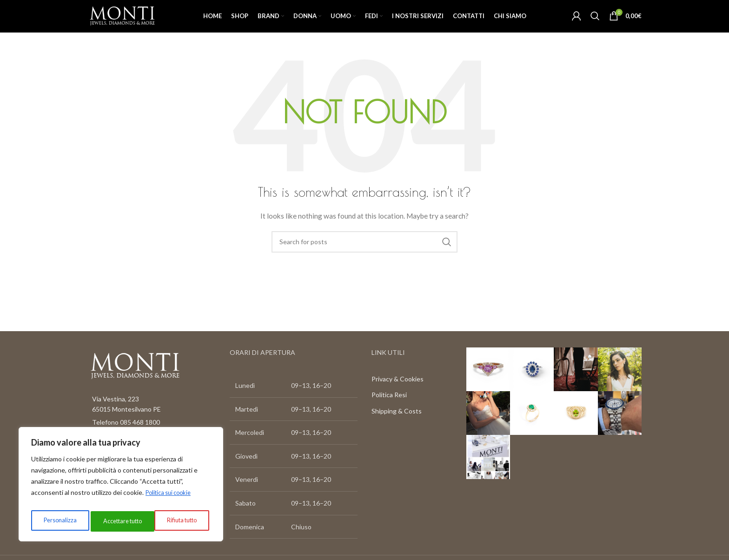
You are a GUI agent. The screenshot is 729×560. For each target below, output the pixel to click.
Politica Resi (389, 411)
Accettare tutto (178, 521)
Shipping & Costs (397, 427)
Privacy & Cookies (398, 395)
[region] (121, 487)
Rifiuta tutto (115, 521)
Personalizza (58, 521)
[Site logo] (135, 23)
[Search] (595, 24)
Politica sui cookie (171, 498)
